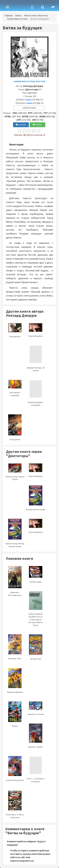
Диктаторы (32, 89)
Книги (18, 15)
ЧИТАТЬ (37, 125)
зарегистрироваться (22, 861)
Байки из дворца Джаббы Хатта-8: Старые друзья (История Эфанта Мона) (36, 613)
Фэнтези (41, 81)
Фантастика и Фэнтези (36, 15)
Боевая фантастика (17, 19)
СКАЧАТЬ (21, 125)
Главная (8, 15)
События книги (29, 108)
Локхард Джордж (33, 86)
